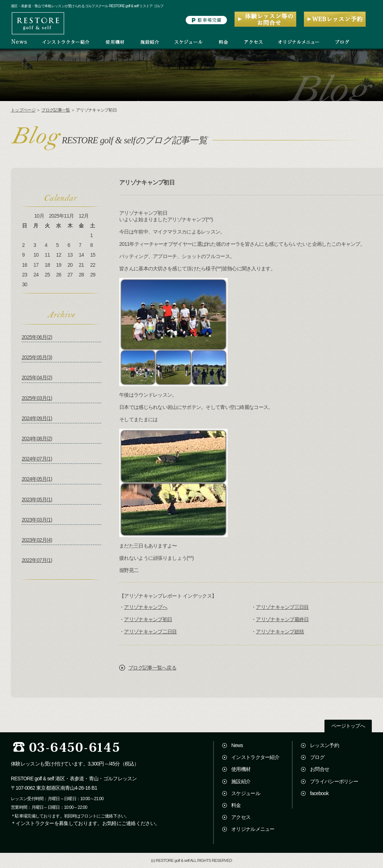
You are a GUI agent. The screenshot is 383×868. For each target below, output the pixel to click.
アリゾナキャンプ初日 (148, 619)
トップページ (23, 110)
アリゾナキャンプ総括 (280, 632)
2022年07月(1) (37, 560)
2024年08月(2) (37, 439)
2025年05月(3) (37, 357)
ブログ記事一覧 (55, 110)
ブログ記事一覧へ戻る (152, 668)
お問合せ (320, 769)
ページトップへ (348, 726)
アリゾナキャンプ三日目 (282, 607)
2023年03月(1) (37, 520)
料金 (236, 805)
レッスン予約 (324, 745)
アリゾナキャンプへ (146, 607)
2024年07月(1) (37, 459)
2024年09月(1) (37, 418)
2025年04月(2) (37, 378)
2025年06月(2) (37, 337)
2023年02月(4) (37, 540)
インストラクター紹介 (255, 757)
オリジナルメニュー (253, 829)
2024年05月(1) (37, 479)
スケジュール (246, 793)
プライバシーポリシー (334, 781)
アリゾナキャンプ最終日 (282, 619)
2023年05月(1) (37, 500)
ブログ (317, 757)
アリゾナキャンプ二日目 (150, 632)
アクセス (241, 817)
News (237, 745)
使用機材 (241, 769)
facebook (319, 793)
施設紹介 (241, 781)
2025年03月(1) (37, 398)
